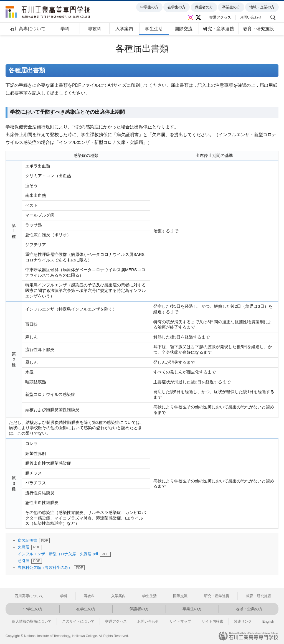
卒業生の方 (232, 7)
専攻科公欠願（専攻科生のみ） (45, 567)
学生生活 (154, 29)
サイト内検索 (212, 621)
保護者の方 (205, 7)
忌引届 (24, 561)
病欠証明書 (27, 540)
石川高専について (28, 29)
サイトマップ (180, 621)
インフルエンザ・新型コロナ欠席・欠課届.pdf (58, 554)
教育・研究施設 (258, 29)
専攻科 (95, 29)
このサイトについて (78, 621)
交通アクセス (221, 17)
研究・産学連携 (219, 29)
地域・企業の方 (263, 7)
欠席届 (24, 547)
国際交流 (184, 29)
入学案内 (124, 29)
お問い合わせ (252, 17)
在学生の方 (177, 7)
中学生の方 (150, 7)
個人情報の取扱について (32, 621)
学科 (65, 29)
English (268, 621)
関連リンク (243, 621)
